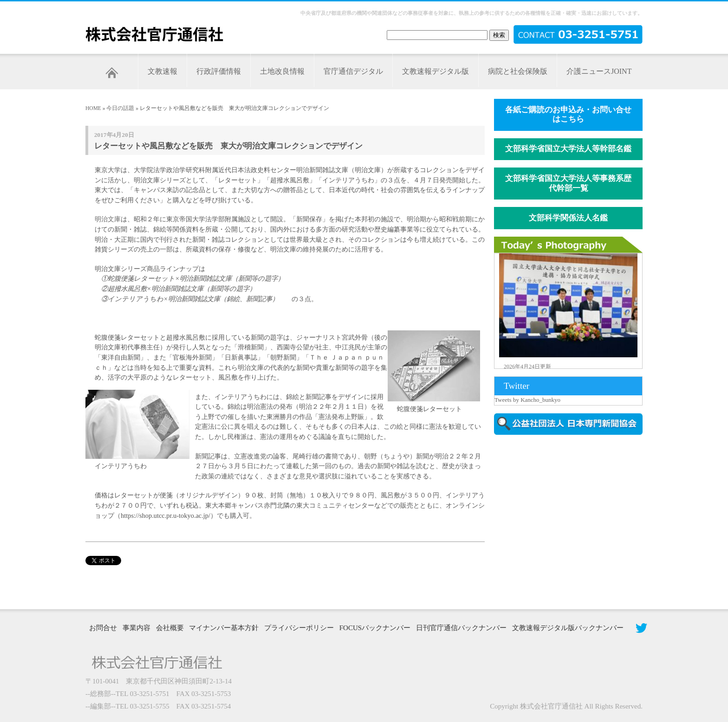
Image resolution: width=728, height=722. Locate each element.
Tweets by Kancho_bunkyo (527, 400)
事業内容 (136, 628)
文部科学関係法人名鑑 (568, 218)
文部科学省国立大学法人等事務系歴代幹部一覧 (568, 183)
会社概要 (170, 628)
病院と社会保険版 (518, 71)
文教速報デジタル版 (435, 71)
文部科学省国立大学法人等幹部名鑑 (568, 149)
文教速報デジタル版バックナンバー (568, 628)
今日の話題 (120, 108)
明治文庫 (108, 219)
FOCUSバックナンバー (375, 628)
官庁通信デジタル (353, 71)
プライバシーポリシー (299, 628)
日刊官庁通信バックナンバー (461, 628)
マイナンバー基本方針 (224, 628)
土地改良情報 (282, 71)
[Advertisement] (573, 521)
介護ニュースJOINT (599, 71)
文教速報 (162, 71)
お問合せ (103, 628)
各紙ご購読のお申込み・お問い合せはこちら (568, 115)
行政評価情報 (219, 71)
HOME (93, 108)
